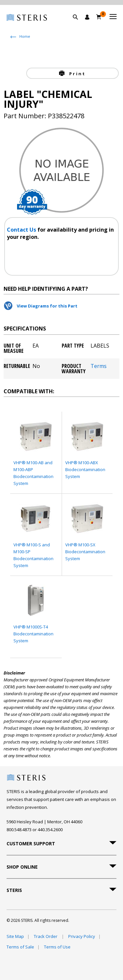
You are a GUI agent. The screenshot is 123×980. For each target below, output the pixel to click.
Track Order (46, 936)
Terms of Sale (20, 947)
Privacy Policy (82, 936)
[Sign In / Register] (87, 17)
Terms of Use (57, 947)
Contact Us (22, 230)
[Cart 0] (99, 17)
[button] (79, 25)
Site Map (15, 936)
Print (76, 74)
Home (25, 36)
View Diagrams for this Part (47, 306)
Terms (99, 366)
